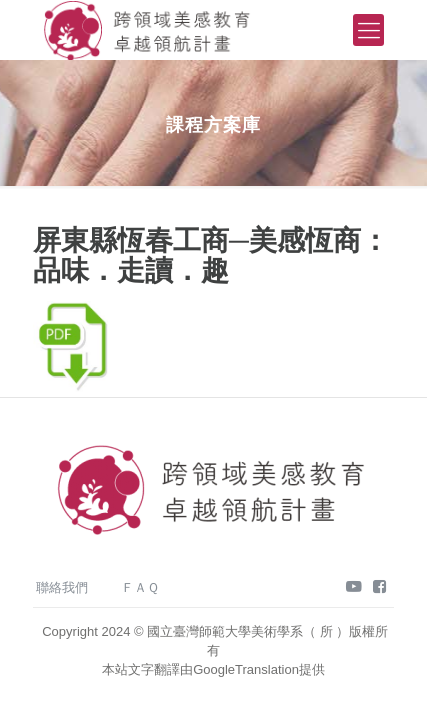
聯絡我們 (62, 587)
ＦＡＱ (140, 587)
